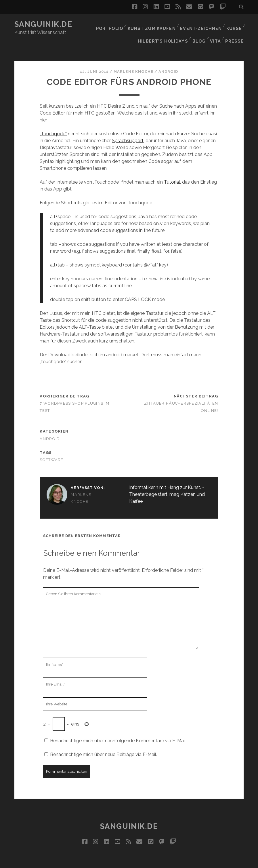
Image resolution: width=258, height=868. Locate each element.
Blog (198, 32)
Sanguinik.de (43, 24)
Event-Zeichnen (201, 24)
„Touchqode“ (53, 121)
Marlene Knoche (133, 59)
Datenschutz (172, 862)
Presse (236, 32)
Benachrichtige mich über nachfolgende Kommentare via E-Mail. (118, 728)
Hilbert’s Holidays (163, 32)
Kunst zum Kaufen (153, 24)
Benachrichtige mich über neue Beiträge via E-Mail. (104, 742)
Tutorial (172, 170)
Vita (216, 32)
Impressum (140, 862)
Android (168, 59)
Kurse (234, 24)
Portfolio (111, 24)
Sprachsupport (128, 128)
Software (51, 447)
